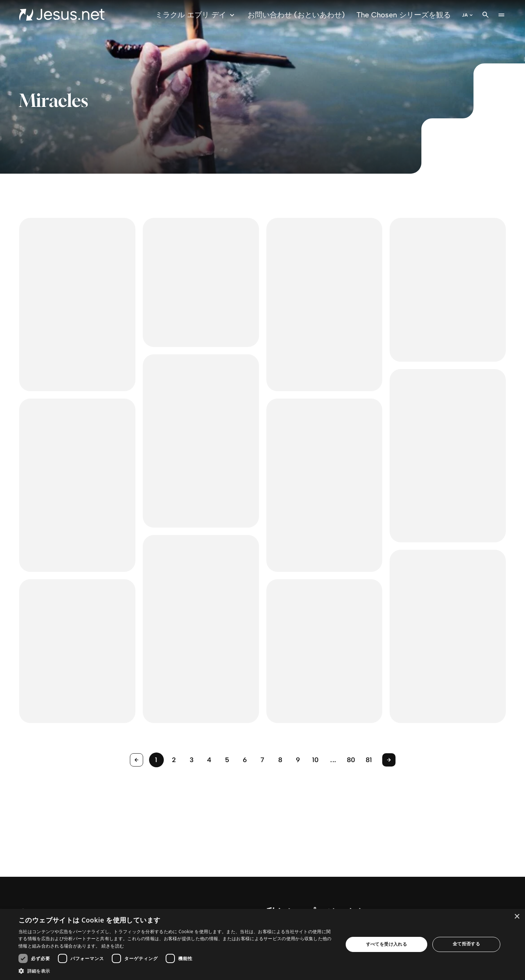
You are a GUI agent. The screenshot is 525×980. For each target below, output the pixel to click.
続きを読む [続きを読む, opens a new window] (113, 946)
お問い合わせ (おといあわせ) (296, 15)
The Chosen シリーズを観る (404, 15)
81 (369, 760)
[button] (176, 971)
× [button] (517, 917)
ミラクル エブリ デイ (196, 15)
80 (351, 760)
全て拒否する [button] (466, 944)
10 (316, 760)
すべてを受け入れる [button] (387, 944)
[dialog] (262, 944)
